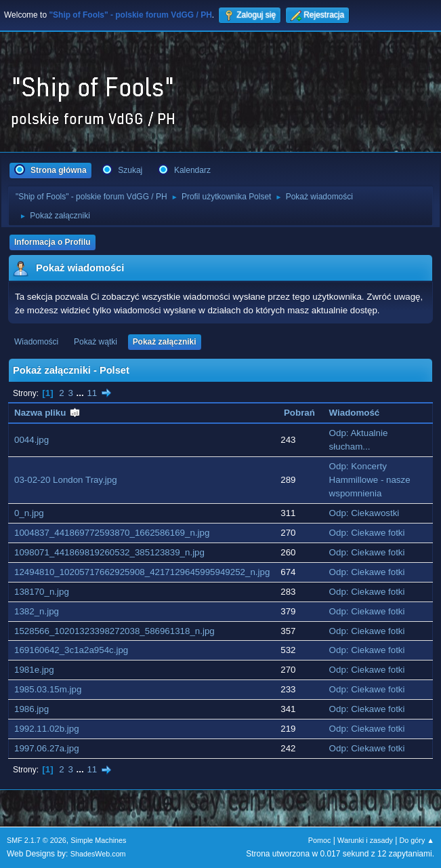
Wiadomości (36, 342)
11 (92, 393)
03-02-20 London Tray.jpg (66, 480)
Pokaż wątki (96, 342)
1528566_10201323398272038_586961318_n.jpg (114, 631)
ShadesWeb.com (98, 854)
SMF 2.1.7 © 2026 (37, 840)
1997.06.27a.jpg (47, 748)
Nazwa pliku (47, 413)
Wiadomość (355, 413)
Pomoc (320, 840)
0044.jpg (31, 440)
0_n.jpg (29, 513)
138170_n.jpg (42, 592)
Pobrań (299, 413)
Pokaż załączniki (165, 342)
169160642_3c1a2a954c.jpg (71, 650)
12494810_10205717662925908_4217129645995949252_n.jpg (142, 572)
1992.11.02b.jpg (47, 729)
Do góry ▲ (417, 840)
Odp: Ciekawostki (364, 513)
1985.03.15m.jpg (48, 689)
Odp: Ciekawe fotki (367, 533)
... (82, 393)
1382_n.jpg (37, 611)
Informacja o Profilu (52, 242)
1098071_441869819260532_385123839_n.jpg (109, 552)
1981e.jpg (34, 670)
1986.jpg (31, 709)
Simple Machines (98, 840)
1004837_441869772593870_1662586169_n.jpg (112, 533)
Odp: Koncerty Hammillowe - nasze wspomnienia (370, 480)
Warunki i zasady (365, 840)
